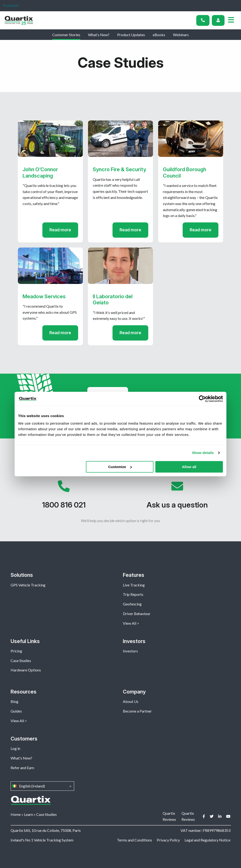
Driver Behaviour (137, 614)
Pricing (16, 651)
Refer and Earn (22, 768)
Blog (14, 701)
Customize (120, 467)
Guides (16, 711)
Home (16, 814)
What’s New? (99, 35)
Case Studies (21, 661)
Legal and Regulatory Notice (207, 840)
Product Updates (131, 35)
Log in (15, 748)
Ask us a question (177, 497)
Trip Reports (133, 594)
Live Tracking (134, 585)
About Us (131, 701)
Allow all (189, 467)
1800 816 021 (64, 497)
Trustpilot (10, 5)
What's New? (21, 758)
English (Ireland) (42, 786)
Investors (130, 651)
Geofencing (132, 604)
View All (130, 623)
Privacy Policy (168, 840)
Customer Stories (66, 35)
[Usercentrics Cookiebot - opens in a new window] (202, 399)
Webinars (181, 35)
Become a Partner (137, 711)
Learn (28, 814)
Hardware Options (26, 670)
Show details (203, 453)
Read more (60, 230)
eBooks (159, 35)
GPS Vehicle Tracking (28, 585)
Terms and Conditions (135, 840)
